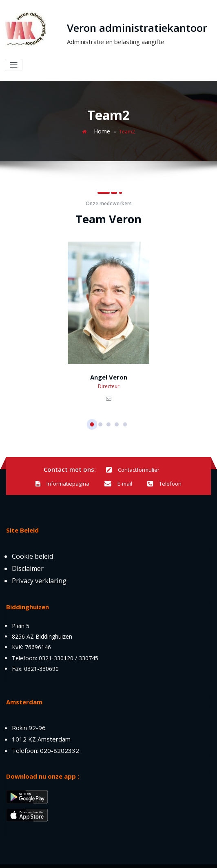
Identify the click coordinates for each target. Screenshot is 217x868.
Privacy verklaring (39, 564)
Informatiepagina (166, 454)
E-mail (85, 467)
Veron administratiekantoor (120, 28)
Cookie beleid (32, 539)
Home (102, 118)
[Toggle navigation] (204, 34)
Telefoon (129, 467)
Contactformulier (101, 454)
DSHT (106, 858)
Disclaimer (28, 551)
